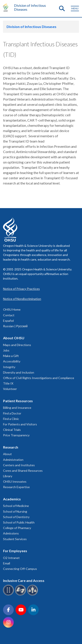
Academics (12, 499)
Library (8, 476)
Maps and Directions (17, 345)
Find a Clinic (11, 419)
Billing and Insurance (17, 408)
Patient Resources (18, 401)
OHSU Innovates (15, 481)
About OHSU (14, 338)
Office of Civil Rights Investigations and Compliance (39, 378)
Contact (9, 315)
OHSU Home (12, 309)
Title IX (8, 383)
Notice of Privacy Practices (21, 289)
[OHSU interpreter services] (33, 595)
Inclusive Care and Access (24, 580)
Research (11, 447)
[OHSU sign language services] (21, 595)
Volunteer (10, 389)
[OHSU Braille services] (9, 595)
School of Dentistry (16, 517)
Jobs (6, 350)
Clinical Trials (12, 430)
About (7, 454)
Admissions (11, 533)
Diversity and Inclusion (19, 372)
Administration (13, 460)
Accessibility (12, 361)
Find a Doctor (12, 413)
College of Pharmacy (17, 528)
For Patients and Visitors (20, 424)
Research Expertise (16, 487)
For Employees (15, 551)
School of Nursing (15, 511)
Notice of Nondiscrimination (22, 299)
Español (8, 321)
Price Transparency (16, 435)
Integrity (9, 367)
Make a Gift (11, 356)
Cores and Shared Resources (23, 471)
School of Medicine (16, 506)
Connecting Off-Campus (20, 569)
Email (7, 563)
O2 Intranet (11, 558)
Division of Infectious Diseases (30, 7)
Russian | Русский (15, 326)
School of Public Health (19, 522)
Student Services (15, 539)
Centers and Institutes (19, 465)
